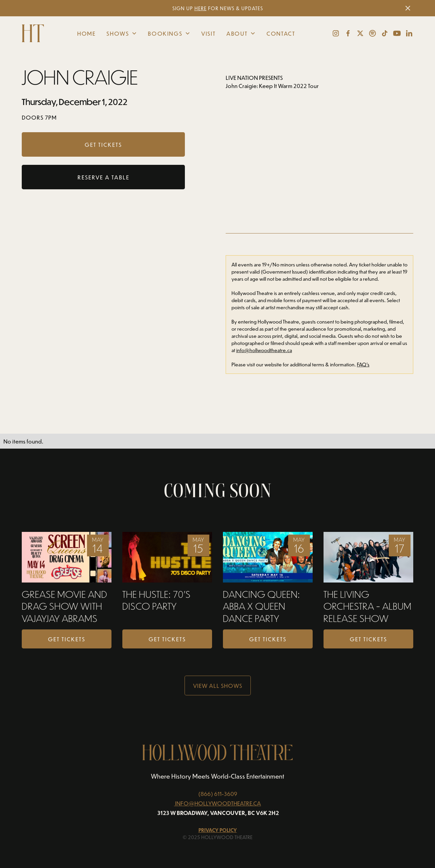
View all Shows (218, 685)
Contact (281, 33)
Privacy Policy (218, 830)
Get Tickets (67, 639)
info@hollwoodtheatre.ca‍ (264, 350)
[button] (122, 33)
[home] (34, 33)
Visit (208, 33)
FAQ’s (363, 364)
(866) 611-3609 (218, 794)
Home (86, 33)
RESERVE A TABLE (103, 177)
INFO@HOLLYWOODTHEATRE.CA (218, 803)
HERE (201, 8)
